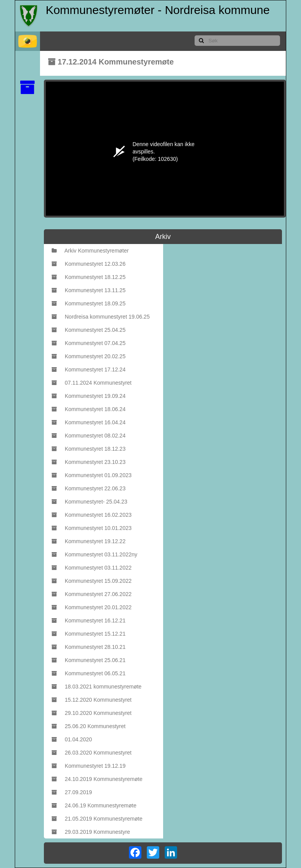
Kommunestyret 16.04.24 (89, 422)
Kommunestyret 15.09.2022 (92, 581)
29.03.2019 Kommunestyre (91, 832)
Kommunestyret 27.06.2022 (92, 594)
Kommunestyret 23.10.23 (89, 462)
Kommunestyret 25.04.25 (89, 330)
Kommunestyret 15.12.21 (89, 634)
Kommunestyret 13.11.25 (89, 290)
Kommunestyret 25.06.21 (89, 660)
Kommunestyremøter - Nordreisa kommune (158, 10)
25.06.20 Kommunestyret (89, 726)
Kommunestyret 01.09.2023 (92, 475)
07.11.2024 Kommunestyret (92, 383)
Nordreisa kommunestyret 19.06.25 (101, 317)
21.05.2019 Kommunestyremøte (97, 819)
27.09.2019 (72, 792)
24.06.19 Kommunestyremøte (94, 805)
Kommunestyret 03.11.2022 (92, 568)
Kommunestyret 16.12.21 (89, 620)
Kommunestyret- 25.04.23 (90, 502)
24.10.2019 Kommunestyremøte (97, 779)
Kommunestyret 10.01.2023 (92, 528)
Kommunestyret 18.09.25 (89, 303)
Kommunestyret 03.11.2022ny (95, 554)
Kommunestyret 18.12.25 (89, 277)
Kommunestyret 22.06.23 (89, 488)
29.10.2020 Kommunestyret (92, 713)
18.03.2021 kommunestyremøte (97, 687)
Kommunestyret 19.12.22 (89, 541)
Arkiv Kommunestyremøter (90, 251)
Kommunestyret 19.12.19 (89, 766)
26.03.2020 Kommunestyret (92, 753)
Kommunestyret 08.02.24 (89, 436)
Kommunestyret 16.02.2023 (92, 515)
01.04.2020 (72, 739)
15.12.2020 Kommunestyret (92, 700)
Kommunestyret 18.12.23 (89, 449)
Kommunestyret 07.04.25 (89, 343)
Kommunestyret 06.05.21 (89, 673)
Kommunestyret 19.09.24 (89, 396)
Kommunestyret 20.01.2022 (92, 607)
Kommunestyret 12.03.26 (89, 264)
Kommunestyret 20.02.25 (89, 356)
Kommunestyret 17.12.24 (89, 370)
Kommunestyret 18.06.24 (89, 409)
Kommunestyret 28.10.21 (89, 647)
